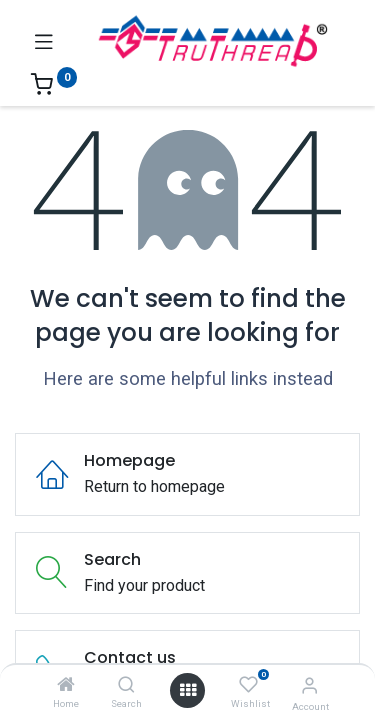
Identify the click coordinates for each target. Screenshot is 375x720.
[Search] (126, 685)
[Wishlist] (248, 685)
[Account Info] (309, 685)
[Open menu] (188, 690)
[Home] (66, 685)
